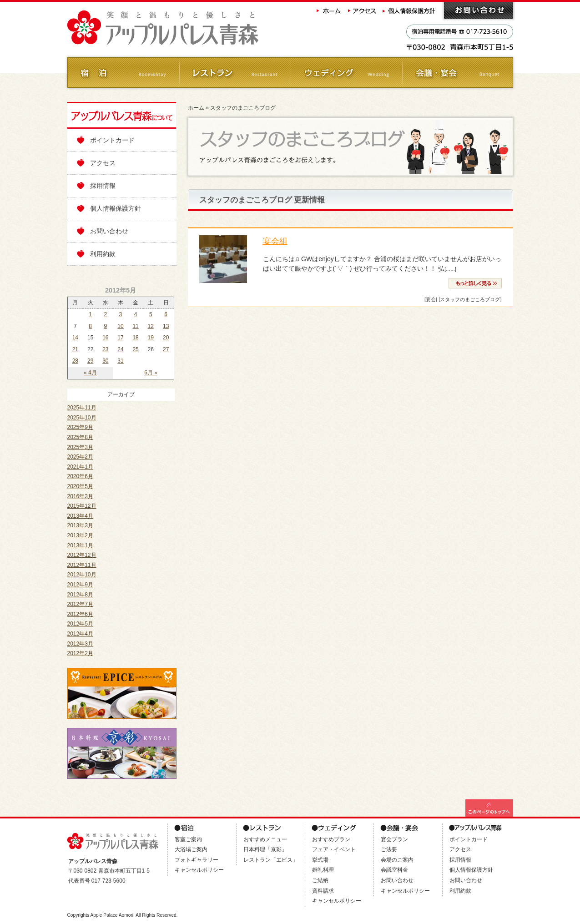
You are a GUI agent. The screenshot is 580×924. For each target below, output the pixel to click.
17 (120, 338)
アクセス (363, 10)
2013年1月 (80, 545)
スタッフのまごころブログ (243, 108)
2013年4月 (80, 516)
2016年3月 (80, 496)
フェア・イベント (334, 849)
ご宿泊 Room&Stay (123, 73)
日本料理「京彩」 (265, 849)
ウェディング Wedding (346, 73)
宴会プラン (394, 839)
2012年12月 (82, 555)
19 (151, 338)
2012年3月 (80, 644)
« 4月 (90, 373)
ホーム (329, 10)
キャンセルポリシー (199, 870)
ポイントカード (112, 140)
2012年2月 (80, 653)
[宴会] (431, 299)
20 (166, 338)
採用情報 (103, 186)
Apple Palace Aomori (112, 915)
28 (75, 361)
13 (166, 326)
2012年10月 (82, 575)
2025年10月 (82, 418)
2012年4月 (80, 634)
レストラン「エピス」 (271, 860)
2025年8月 (80, 437)
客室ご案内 (188, 839)
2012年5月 (80, 624)
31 (120, 361)
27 (166, 349)
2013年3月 (80, 525)
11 (135, 326)
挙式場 (320, 860)
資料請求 (323, 891)
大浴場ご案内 (191, 849)
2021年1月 (80, 467)
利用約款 (103, 254)
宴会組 (275, 241)
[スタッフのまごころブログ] (470, 299)
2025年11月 (82, 408)
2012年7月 (80, 604)
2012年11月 (82, 565)
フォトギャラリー (197, 860)
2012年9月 (80, 585)
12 (151, 326)
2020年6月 (80, 476)
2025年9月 (80, 427)
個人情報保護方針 (410, 10)
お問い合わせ (479, 10)
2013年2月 (80, 535)
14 (75, 338)
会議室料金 (394, 870)
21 (75, 349)
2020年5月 (80, 486)
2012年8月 (80, 595)
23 (105, 349)
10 (120, 326)
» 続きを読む (475, 283)
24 (120, 349)
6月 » (151, 373)
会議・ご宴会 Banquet (457, 73)
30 (105, 361)
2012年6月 (80, 614)
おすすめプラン (331, 839)
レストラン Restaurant (235, 73)
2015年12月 (82, 506)
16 (105, 338)
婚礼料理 (323, 870)
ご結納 (320, 880)
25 (135, 349)
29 (90, 361)
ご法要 (389, 849)
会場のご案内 (397, 860)
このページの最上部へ (489, 808)
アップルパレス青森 (188, 28)
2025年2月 (80, 457)
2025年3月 (80, 447)
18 (135, 338)
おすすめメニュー (265, 839)
